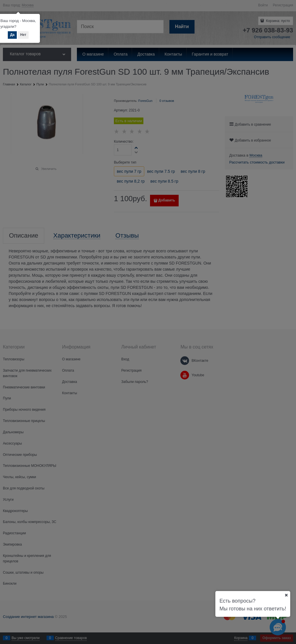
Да (12, 35)
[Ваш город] (286, 595)
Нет (23, 35)
